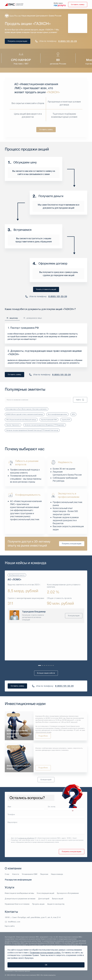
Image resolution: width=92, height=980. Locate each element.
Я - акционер (12, 318)
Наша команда (57, 874)
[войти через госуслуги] (59, 5)
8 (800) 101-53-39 (68, 41)
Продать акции (38, 904)
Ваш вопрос (13, 822)
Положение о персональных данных (17, 971)
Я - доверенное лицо (33, 318)
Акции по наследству (56, 904)
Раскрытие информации (18, 880)
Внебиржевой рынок (17, 575)
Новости (16, 874)
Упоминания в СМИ (30, 874)
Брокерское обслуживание (68, 893)
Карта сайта (10, 926)
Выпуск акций (58, 899)
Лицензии (44, 874)
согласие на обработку (26, 838)
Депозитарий (44, 899)
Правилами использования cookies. (45, 953)
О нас (7, 874)
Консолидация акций (46, 893)
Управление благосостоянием (17, 904)
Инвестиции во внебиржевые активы (19, 893)
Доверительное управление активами (20, 899)
